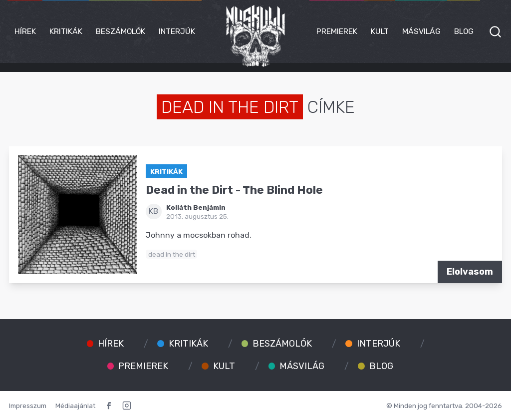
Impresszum (28, 406)
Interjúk (177, 31)
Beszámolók (121, 31)
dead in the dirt (172, 254)
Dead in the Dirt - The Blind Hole (234, 190)
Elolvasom (470, 272)
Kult (380, 31)
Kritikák (66, 31)
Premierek (337, 31)
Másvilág (421, 31)
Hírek (25, 31)
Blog (464, 31)
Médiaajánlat (75, 406)
